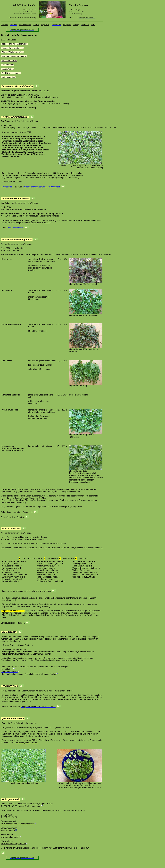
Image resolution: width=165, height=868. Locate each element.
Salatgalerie (7, 187)
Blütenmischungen (15, 228)
